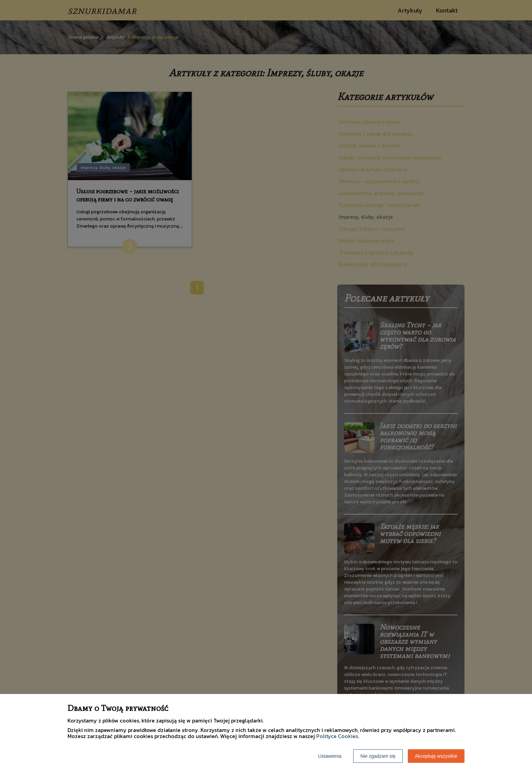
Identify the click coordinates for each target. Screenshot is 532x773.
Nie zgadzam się (378, 756)
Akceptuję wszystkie (436, 756)
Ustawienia (330, 756)
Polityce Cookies (337, 736)
